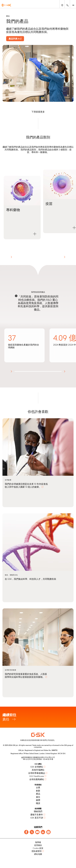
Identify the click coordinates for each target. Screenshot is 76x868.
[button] (22, 208)
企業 (38, 787)
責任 (38, 717)
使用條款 (38, 845)
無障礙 (38, 842)
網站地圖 (38, 854)
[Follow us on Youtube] (37, 832)
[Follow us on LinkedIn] (43, 832)
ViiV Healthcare (37, 776)
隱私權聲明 (37, 851)
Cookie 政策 (38, 848)
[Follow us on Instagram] (48, 832)
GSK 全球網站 (37, 767)
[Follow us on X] (32, 832)
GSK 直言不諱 (37, 818)
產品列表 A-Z (15, 39)
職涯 (38, 803)
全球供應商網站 (37, 779)
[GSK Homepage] (7, 5)
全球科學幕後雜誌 (37, 773)
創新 (38, 791)
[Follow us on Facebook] (26, 832)
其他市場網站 (38, 770)
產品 (38, 794)
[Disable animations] (16, 296)
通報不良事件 (37, 815)
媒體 (38, 800)
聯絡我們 (38, 811)
